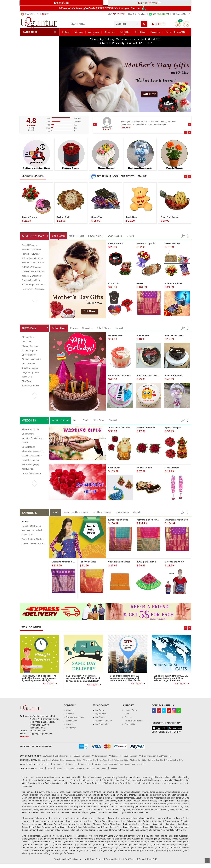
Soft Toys (30, 58)
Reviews (70, 714)
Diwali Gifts (73, 764)
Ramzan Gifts (86, 764)
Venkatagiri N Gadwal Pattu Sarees (38, 530)
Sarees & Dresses (34, 62)
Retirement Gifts (121, 760)
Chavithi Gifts (45, 764)
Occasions (155, 32)
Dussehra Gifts (59, 764)
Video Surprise (29, 364)
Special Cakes (29, 447)
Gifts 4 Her (125, 32)
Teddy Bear (27, 377)
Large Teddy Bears (31, 372)
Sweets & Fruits (33, 53)
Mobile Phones (83, 768)
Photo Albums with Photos (34, 451)
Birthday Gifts (44, 760)
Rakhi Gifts (142, 764)
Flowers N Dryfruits (31, 254)
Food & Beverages (34, 67)
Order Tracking (137, 14)
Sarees (55, 512)
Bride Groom (99, 420)
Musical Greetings (30, 346)
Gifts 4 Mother (58, 236)
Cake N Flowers (77, 236)
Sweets (59, 768)
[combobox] (127, 23)
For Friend (27, 342)
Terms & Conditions (75, 717)
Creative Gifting (33, 81)
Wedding (79, 32)
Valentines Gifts (90, 760)
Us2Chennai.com (100, 756)
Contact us (179, 14)
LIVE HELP (93, 681)
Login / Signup (116, 14)
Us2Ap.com (48, 756)
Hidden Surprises (30, 350)
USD (46, 14)
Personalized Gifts (34, 72)
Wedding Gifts (58, 760)
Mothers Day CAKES (32, 250)
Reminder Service (104, 721)
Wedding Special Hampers (34, 438)
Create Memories (30, 368)
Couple (86, 420)
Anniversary (94, 32)
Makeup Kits (28, 469)
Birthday (66, 32)
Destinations (72, 721)
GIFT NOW (48, 684)
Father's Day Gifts (156, 760)
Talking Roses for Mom (32, 258)
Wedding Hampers (61, 420)
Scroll (207, 861)
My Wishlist (101, 714)
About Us (70, 710)
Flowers (29, 39)
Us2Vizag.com (165, 756)
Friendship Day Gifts (175, 760)
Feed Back (71, 728)
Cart (178, 24)
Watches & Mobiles (34, 86)
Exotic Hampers (29, 355)
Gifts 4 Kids (140, 32)
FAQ (127, 714)
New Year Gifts (105, 760)
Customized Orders (34, 100)
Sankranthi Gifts (116, 764)
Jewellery (30, 90)
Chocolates (31, 48)
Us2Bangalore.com (82, 756)
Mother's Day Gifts (138, 760)
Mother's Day (33, 236)
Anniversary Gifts (74, 760)
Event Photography (31, 464)
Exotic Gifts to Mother (32, 280)
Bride (76, 420)
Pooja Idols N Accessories (34, 289)
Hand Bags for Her (30, 386)
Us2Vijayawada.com (148, 756)
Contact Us (71, 724)
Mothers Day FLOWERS (33, 263)
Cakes (28, 44)
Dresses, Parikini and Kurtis (75, 512)
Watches (95, 768)
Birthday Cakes (59, 328)
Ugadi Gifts (130, 764)
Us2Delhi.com (115, 756)
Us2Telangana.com (63, 756)
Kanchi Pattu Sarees (31, 473)
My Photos (100, 717)
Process (128, 717)
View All (130, 236)
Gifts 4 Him (109, 32)
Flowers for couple (30, 429)
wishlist (186, 24)
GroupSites (28, 14)
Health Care (31, 95)
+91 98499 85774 (159, 14)
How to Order (131, 710)
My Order (100, 710)
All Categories (32, 104)
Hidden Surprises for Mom (34, 285)
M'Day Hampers (115, 236)
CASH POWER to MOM (33, 271)
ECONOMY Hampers (32, 267)
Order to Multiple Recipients (38, 109)
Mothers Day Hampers (32, 276)
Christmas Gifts (100, 764)
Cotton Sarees (122, 512)
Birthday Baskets (30, 337)
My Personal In (102, 724)
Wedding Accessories (32, 456)
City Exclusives (32, 76)
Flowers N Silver (96, 236)
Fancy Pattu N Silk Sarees (34, 539)
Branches (24, 737)
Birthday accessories (31, 359)
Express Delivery (175, 32)
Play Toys (26, 381)
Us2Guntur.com (130, 756)
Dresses (113, 768)
